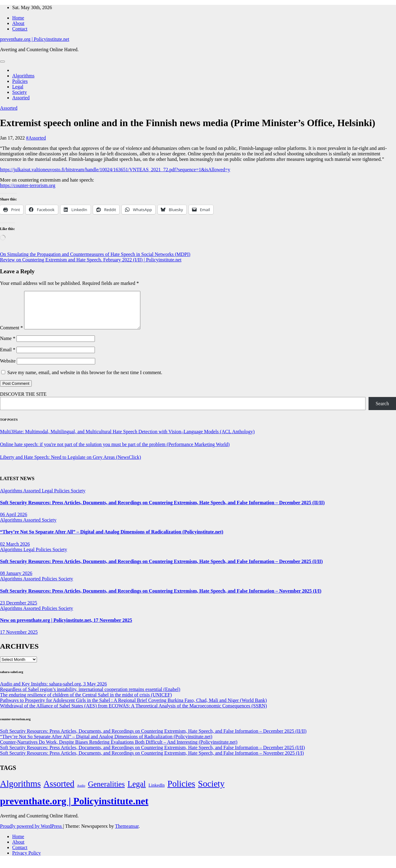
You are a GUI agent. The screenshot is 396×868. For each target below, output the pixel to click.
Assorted (21, 98)
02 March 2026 (15, 551)
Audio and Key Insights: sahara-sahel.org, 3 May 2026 (53, 691)
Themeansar (127, 833)
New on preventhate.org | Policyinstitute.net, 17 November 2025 (66, 627)
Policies (20, 81)
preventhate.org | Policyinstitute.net (35, 39)
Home (18, 18)
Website (8, 368)
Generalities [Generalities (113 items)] (106, 791)
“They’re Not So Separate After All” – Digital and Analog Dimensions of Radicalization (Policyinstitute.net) (112, 539)
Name (8, 346)
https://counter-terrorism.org (28, 185)
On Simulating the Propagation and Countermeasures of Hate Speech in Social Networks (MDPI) (95, 254)
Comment (11, 335)
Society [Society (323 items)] (211, 791)
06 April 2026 (14, 522)
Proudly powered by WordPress (31, 833)
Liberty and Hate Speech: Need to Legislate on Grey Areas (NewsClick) (70, 464)
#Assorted (36, 138)
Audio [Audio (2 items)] (81, 793)
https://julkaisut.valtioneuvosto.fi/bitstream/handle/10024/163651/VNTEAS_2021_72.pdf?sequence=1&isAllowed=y (115, 170)
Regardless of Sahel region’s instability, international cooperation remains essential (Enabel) (90, 697)
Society (20, 92)
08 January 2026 (16, 581)
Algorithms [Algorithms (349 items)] (20, 791)
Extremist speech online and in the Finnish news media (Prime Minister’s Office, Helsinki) (188, 123)
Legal (18, 87)
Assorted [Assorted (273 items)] (59, 791)
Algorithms (23, 76)
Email (8, 357)
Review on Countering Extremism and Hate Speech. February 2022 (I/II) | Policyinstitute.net (91, 260)
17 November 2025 (19, 639)
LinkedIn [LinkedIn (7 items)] (157, 792)
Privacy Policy (27, 860)
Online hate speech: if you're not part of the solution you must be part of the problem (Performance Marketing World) (115, 452)
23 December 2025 (19, 610)
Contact (20, 29)
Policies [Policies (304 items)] (181, 791)
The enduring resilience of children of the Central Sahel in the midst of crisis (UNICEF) (86, 702)
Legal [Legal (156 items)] (137, 791)
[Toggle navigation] (2, 62)
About (18, 23)
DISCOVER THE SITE (23, 401)
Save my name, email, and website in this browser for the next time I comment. (85, 380)
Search (382, 411)
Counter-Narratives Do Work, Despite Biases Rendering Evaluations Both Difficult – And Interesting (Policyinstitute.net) (119, 749)
